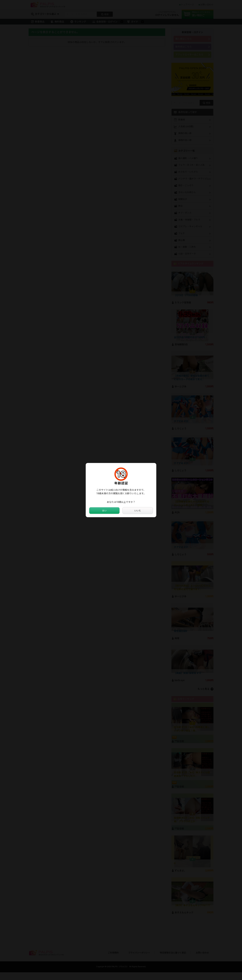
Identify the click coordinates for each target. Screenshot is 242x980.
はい (104, 511)
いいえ (138, 511)
